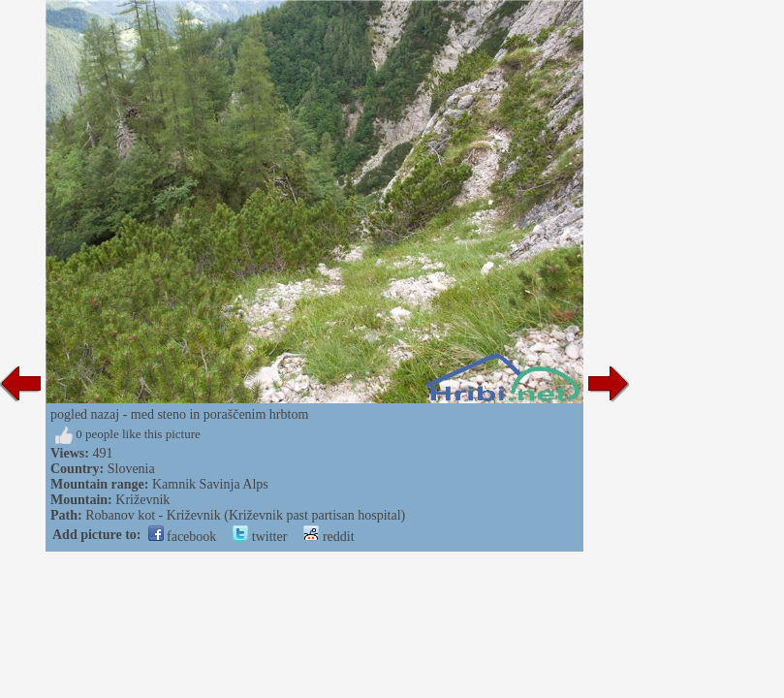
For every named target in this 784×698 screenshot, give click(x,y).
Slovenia (131, 469)
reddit (329, 537)
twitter (260, 537)
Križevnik (142, 500)
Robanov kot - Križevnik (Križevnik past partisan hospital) (245, 515)
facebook (183, 537)
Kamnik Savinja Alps (210, 484)
